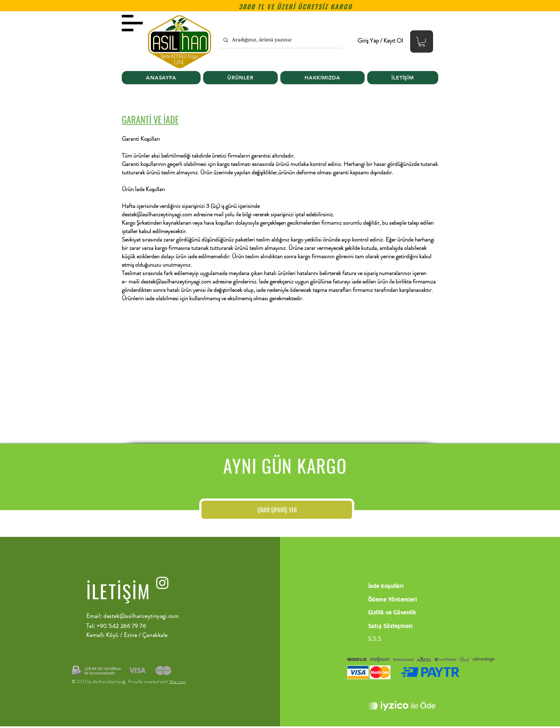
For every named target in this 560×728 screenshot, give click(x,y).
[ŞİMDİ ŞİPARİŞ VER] (277, 510)
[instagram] (162, 583)
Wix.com (178, 682)
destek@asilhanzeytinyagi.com (157, 214)
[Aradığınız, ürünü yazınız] (280, 40)
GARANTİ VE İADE (150, 120)
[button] (422, 42)
